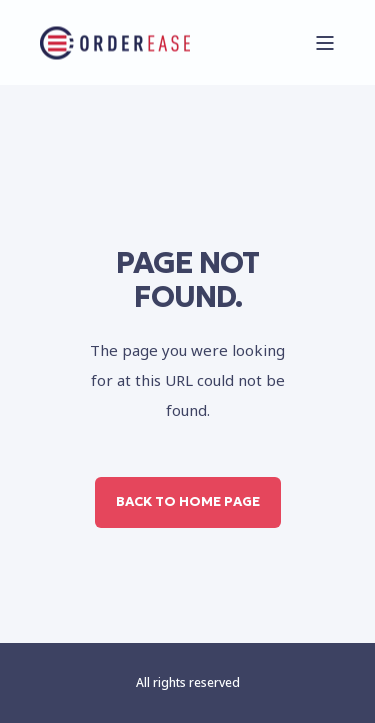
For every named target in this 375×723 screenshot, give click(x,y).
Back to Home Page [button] (188, 501)
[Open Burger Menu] (325, 43)
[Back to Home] (115, 42)
